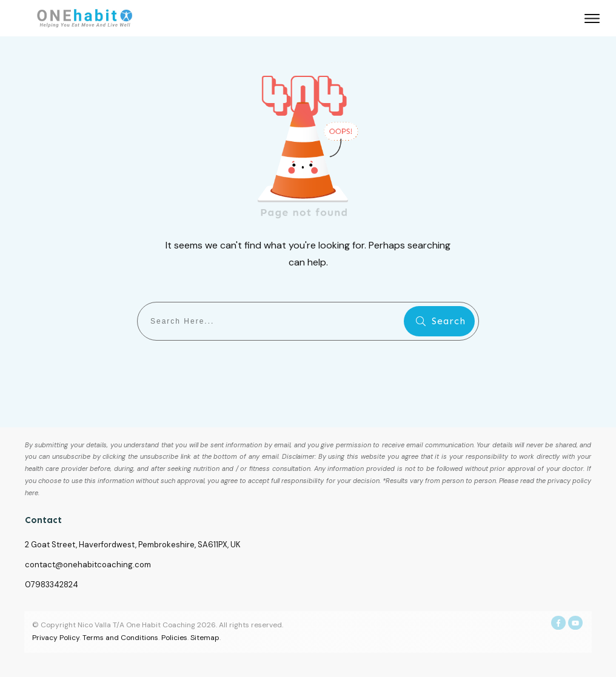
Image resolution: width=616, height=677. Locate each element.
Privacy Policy (56, 638)
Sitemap (205, 638)
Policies (174, 638)
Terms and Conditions (120, 638)
